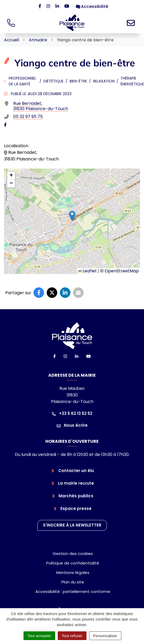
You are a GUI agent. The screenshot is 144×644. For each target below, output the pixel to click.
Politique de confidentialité (73, 563)
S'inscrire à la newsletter (72, 525)
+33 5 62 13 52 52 (72, 413)
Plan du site (73, 582)
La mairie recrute (76, 483)
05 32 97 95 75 (28, 117)
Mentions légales (73, 572)
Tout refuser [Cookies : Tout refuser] (72, 636)
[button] (72, 216)
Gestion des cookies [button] (73, 554)
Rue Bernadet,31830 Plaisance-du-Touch (41, 106)
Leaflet (88, 271)
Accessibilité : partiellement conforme (73, 591)
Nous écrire (72, 425)
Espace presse (76, 508)
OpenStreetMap (122, 271)
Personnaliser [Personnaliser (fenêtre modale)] (105, 636)
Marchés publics (76, 496)
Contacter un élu (76, 471)
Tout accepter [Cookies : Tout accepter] (39, 636)
